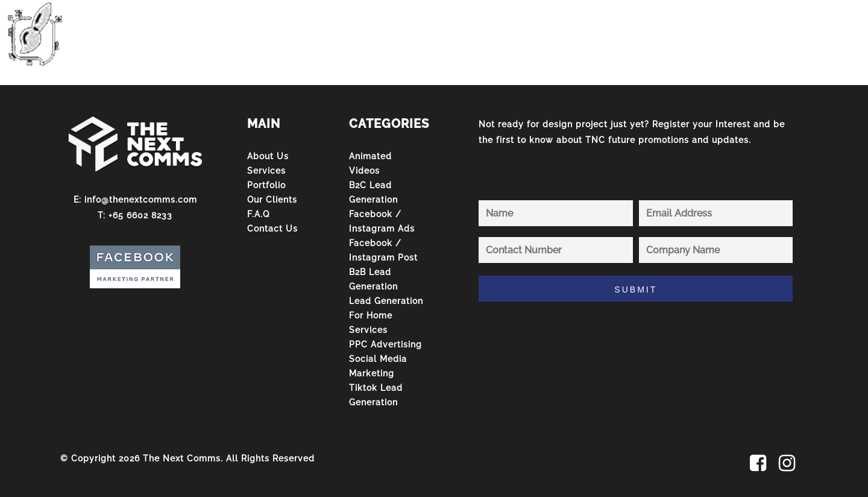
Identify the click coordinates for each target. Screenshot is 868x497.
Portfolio (266, 185)
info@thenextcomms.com (141, 200)
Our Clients (272, 200)
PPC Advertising (385, 344)
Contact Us (272, 229)
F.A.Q (258, 214)
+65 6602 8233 (140, 215)
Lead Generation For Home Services (386, 315)
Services (266, 171)
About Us (268, 156)
